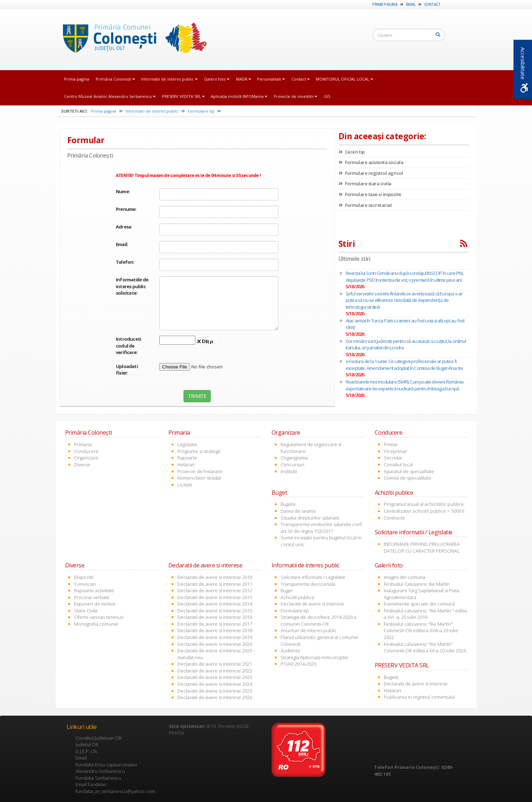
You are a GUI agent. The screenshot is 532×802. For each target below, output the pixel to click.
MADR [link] (244, 79)
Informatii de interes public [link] (169, 79)
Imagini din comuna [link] (404, 577)
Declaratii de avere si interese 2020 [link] (215, 644)
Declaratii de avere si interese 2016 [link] (215, 617)
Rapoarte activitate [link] (94, 590)
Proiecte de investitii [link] (295, 96)
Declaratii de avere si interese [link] (312, 604)
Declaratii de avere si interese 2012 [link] (215, 590)
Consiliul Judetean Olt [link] (99, 738)
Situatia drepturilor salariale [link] (310, 518)
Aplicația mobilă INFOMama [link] (239, 96)
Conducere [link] (86, 451)
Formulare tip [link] (204, 111)
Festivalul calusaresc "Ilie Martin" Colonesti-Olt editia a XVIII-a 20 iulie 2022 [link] (421, 631)
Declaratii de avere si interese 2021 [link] (215, 664)
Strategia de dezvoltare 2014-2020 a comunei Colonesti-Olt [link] (319, 620)
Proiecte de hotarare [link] (200, 471)
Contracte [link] (394, 518)
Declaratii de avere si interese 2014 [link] (215, 604)
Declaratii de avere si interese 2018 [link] (215, 630)
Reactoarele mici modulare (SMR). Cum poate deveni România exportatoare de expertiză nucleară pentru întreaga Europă (404, 385)
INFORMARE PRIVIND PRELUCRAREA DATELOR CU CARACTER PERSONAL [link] (422, 547)
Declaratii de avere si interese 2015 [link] (215, 611)
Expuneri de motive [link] (95, 604)
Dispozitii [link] (84, 577)
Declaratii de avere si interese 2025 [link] (215, 691)
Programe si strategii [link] (199, 451)
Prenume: (126, 209)
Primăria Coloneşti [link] (115, 79)
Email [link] (411, 4)
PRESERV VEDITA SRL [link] (183, 96)
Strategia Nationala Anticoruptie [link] (314, 657)
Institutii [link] (289, 471)
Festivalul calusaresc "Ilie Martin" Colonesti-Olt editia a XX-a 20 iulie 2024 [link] (425, 647)
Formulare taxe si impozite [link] (370, 194)
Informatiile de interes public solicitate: (132, 286)
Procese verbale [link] (92, 597)
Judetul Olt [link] (87, 744)
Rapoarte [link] (187, 458)
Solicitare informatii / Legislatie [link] (313, 577)
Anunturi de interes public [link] (309, 630)
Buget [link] (287, 590)
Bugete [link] (288, 504)
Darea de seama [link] (298, 511)
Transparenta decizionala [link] (308, 584)
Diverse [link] (82, 465)
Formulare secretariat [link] (365, 205)
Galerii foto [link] (217, 79)
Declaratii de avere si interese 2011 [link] (215, 584)
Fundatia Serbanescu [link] (98, 778)
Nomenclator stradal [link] (199, 478)
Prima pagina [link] (385, 4)
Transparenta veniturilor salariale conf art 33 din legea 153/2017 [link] (321, 528)
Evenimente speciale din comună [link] (419, 604)
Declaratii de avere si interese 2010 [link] (215, 577)
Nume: (123, 191)
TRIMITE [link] (197, 396)
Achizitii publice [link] (297, 597)
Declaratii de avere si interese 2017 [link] (215, 624)
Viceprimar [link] (395, 451)
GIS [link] (327, 96)
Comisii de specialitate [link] (408, 478)
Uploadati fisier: (127, 370)
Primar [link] (391, 444)
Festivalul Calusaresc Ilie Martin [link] (417, 584)
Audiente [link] (290, 651)
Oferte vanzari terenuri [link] (99, 617)
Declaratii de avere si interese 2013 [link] (215, 597)
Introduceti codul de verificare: (128, 346)
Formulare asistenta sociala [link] (371, 162)
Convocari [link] (85, 584)
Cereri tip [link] (352, 152)
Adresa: (124, 227)
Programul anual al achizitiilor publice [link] (424, 504)
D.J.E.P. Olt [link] (86, 751)
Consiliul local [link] (398, 465)
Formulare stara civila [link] (365, 183)
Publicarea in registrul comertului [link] (419, 697)
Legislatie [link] (187, 444)
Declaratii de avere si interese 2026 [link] (215, 697)
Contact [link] (432, 4)
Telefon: (125, 262)
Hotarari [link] (186, 465)
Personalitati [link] (271, 79)
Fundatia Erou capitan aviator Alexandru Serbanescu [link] (106, 768)
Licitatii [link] (185, 485)
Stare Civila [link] (86, 611)
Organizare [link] (86, 458)
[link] (133, 39)
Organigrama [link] (294, 458)
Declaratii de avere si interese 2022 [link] (215, 671)
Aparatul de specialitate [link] (409, 471)
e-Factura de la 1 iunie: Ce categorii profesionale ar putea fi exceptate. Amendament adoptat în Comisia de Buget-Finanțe (404, 365)
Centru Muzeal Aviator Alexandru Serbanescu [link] (110, 96)
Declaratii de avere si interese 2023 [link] (215, 677)
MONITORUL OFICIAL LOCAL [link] (344, 79)
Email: (122, 244)
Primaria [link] (83, 444)
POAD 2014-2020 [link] (298, 664)
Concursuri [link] (292, 465)
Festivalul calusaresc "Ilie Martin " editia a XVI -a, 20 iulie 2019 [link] (425, 614)
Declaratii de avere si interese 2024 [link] (215, 684)
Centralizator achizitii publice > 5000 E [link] (424, 511)
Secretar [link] (393, 458)
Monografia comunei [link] (96, 624)
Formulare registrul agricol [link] (371, 173)
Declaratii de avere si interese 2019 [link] (215, 637)
